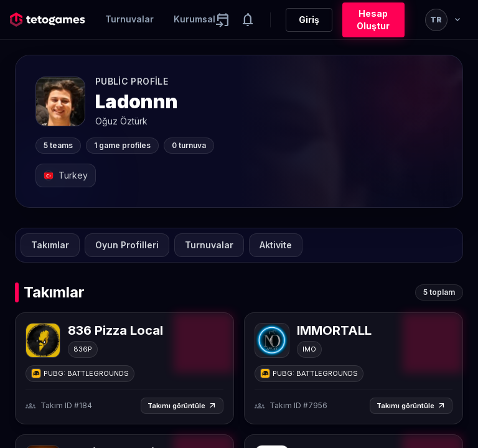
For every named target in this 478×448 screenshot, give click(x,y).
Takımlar (50, 245)
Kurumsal (194, 19)
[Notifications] (248, 20)
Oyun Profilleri (127, 245)
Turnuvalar (129, 19)
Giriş (309, 20)
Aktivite (276, 245)
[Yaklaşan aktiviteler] (223, 20)
